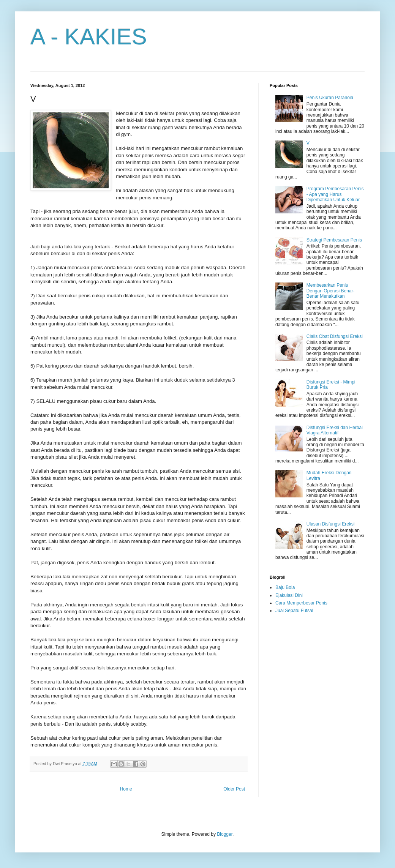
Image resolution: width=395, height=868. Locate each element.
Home (126, 789)
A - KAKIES (89, 37)
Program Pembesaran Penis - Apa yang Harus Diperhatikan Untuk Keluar (335, 194)
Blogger (225, 834)
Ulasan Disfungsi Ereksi (331, 524)
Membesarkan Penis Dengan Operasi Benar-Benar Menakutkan (331, 291)
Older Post (234, 789)
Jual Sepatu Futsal (294, 611)
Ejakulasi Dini (289, 595)
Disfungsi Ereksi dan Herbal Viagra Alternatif (335, 430)
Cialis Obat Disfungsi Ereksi (335, 336)
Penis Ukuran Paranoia (330, 98)
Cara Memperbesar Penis (301, 603)
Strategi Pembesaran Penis (334, 240)
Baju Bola (285, 587)
